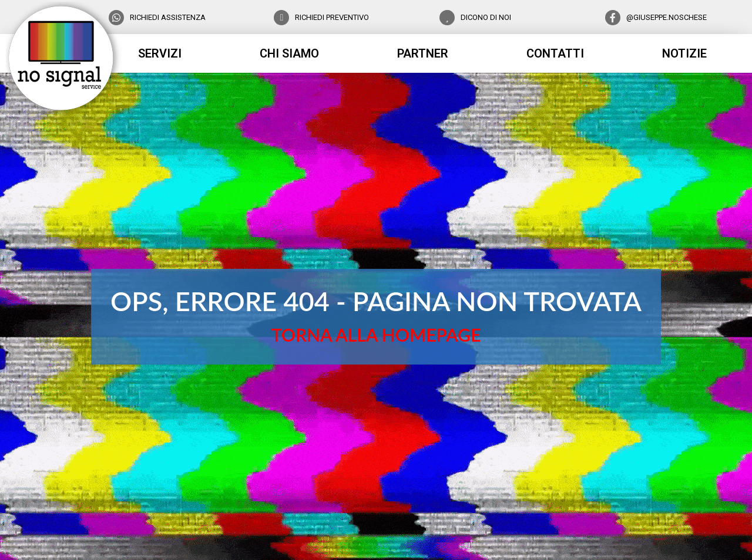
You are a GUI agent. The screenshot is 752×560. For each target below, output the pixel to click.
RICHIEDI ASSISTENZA (168, 17)
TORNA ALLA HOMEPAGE (376, 335)
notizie (684, 53)
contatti (555, 53)
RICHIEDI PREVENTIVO (332, 17)
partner (423, 53)
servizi (160, 53)
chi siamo (289, 53)
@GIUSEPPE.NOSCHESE (667, 17)
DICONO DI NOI (486, 17)
